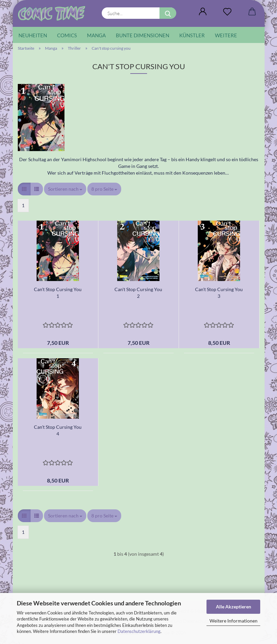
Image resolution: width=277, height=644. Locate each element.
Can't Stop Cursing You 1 (58, 293)
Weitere (226, 35)
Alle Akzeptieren (234, 607)
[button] (203, 12)
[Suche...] (168, 13)
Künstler (192, 35)
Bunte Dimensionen (143, 35)
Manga (96, 35)
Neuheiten (33, 35)
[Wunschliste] (227, 12)
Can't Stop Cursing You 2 (138, 293)
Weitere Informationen (234, 621)
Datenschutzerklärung (139, 631)
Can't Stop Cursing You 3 (219, 293)
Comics (67, 35)
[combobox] (65, 189)
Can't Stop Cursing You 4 (58, 430)
